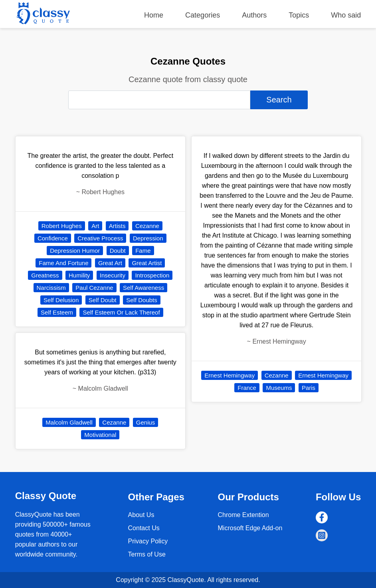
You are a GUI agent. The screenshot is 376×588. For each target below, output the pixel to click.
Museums (279, 388)
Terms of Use (147, 554)
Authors (254, 15)
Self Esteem (57, 312)
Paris (309, 388)
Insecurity (113, 275)
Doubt (118, 251)
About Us (141, 515)
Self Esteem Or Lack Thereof (121, 312)
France (247, 388)
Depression (148, 238)
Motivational (100, 435)
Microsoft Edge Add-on (250, 528)
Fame (143, 251)
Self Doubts (142, 300)
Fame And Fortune (63, 263)
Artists (117, 226)
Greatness (45, 275)
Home (154, 15)
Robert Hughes (62, 226)
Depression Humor (75, 251)
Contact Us (144, 528)
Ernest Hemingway (230, 375)
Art (95, 226)
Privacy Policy (148, 541)
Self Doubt (103, 300)
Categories (203, 15)
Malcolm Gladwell (69, 422)
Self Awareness (143, 288)
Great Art (110, 263)
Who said (346, 15)
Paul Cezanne (94, 288)
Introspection (152, 275)
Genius (146, 422)
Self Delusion (61, 300)
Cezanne (147, 226)
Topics (299, 15)
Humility (79, 275)
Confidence (53, 238)
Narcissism (51, 288)
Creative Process (100, 238)
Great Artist (147, 263)
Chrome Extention (243, 515)
